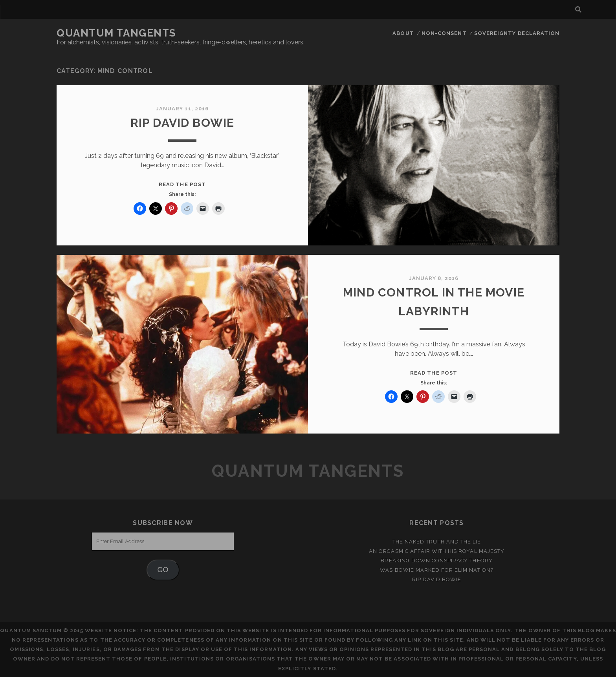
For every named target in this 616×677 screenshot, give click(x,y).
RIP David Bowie (182, 123)
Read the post (182, 184)
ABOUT (403, 33)
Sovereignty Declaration (517, 33)
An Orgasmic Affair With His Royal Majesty (437, 551)
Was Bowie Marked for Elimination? (436, 570)
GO (163, 570)
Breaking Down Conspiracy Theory (436, 561)
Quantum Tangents (116, 33)
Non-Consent (444, 33)
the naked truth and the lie (437, 542)
